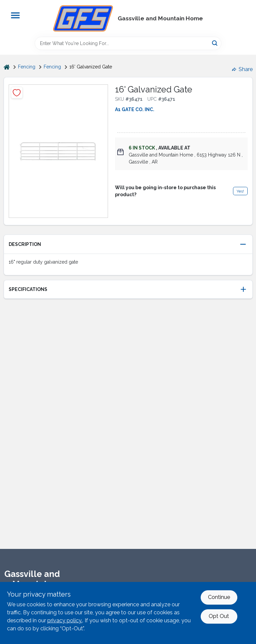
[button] (128, 244)
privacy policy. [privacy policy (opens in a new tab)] (65, 620)
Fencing (27, 67)
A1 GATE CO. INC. (135, 109)
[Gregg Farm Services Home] (83, 18)
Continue (219, 597)
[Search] (215, 43)
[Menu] (15, 15)
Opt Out (219, 616)
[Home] (7, 67)
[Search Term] (128, 43)
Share (242, 69)
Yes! (240, 191)
